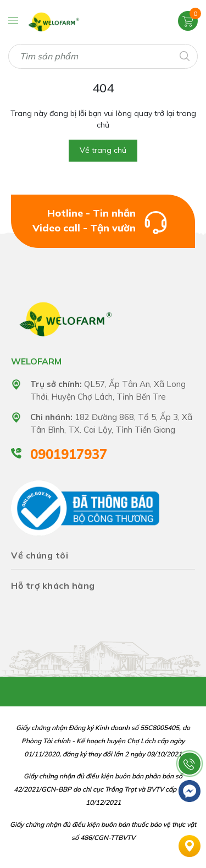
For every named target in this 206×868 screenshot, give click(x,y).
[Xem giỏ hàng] (188, 20)
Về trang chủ (103, 150)
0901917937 (69, 454)
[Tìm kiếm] (184, 55)
